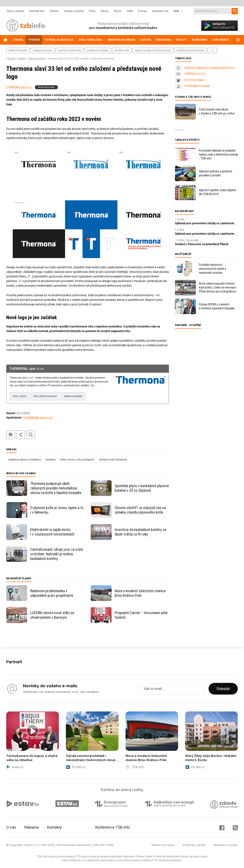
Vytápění (21, 59)
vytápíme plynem (43, 50)
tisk (11, 435)
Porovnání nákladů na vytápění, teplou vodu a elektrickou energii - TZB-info (218, 154)
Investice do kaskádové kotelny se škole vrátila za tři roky (141, 532)
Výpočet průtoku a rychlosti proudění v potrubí (216, 173)
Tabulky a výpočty (74, 11)
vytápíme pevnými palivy (190, 50)
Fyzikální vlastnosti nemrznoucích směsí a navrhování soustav (213, 269)
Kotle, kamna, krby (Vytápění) (77, 460)
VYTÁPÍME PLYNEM (197, 86)
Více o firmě (19, 396)
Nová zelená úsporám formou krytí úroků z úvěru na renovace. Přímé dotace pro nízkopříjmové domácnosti (218, 288)
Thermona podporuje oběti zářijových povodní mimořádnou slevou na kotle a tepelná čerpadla (56, 488)
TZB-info (11, 59)
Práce (92, 11)
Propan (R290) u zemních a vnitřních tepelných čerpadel (217, 306)
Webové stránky (73, 396)
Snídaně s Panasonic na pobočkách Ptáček (202, 244)
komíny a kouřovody (69, 50)
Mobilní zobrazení (163, 845)
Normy (118, 11)
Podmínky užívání (194, 845)
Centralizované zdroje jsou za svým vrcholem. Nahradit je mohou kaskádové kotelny (57, 554)
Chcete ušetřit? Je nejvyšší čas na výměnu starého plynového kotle (140, 510)
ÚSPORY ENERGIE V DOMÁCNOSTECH (209, 68)
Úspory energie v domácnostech (153, 50)
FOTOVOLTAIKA (194, 80)
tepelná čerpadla (18, 50)
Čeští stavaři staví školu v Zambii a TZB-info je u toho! (217, 111)
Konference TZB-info (113, 827)
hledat (31, 435)
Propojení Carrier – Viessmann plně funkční (141, 615)
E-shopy (143, 11)
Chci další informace (45, 396)
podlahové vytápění (98, 50)
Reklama (32, 827)
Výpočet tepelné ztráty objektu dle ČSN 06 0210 (218, 192)
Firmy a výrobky (15, 11)
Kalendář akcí (37, 11)
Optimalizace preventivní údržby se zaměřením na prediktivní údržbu (206, 223)
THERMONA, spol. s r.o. (19, 87)
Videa (130, 11)
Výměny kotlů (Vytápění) (113, 460)
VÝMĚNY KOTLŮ (195, 74)
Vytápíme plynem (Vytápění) (25, 460)
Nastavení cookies (226, 845)
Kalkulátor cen (160, 11)
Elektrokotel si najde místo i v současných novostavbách (52, 532)
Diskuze (54, 11)
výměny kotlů (122, 50)
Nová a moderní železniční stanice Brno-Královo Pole (140, 593)
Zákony (104, 11)
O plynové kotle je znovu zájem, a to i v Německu (57, 510)
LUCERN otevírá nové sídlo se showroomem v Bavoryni (52, 615)
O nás (11, 827)
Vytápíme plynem (37, 59)
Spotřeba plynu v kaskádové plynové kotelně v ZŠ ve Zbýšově (142, 488)
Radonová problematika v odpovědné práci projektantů (52, 593)
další (212, 50)
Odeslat (223, 689)
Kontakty (55, 827)
